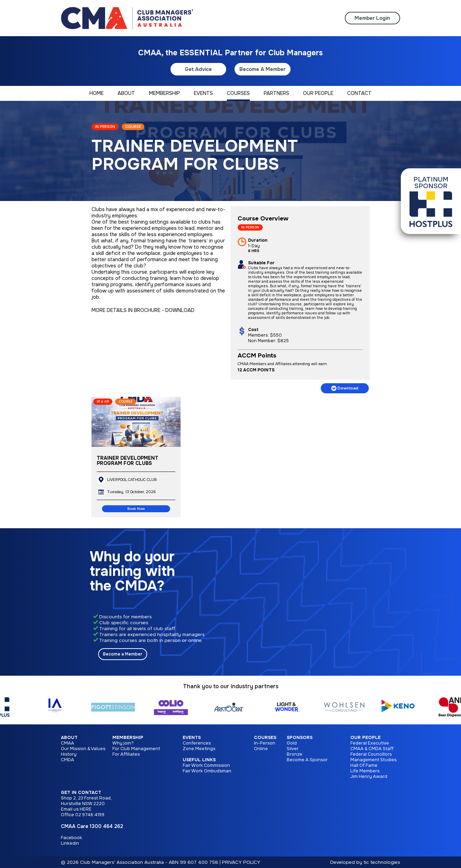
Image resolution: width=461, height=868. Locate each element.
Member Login (372, 18)
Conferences (197, 743)
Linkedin (70, 843)
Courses (265, 738)
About (69, 738)
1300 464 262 (106, 826)
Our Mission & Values (83, 749)
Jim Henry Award (369, 777)
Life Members (365, 771)
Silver (293, 749)
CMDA (67, 760)
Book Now (136, 509)
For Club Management (136, 749)
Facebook (71, 838)
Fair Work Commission (206, 765)
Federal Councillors (371, 754)
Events (192, 738)
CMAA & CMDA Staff (372, 749)
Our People (365, 738)
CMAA (67, 743)
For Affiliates (126, 754)
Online (261, 749)
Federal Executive (370, 743)
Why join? (123, 743)
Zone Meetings (199, 749)
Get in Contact (81, 793)
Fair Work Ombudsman (207, 771)
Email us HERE (76, 809)
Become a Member (123, 654)
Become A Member (263, 69)
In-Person (265, 743)
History (69, 754)
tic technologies (382, 862)
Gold (292, 743)
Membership (128, 738)
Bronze (295, 754)
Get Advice (198, 69)
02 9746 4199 (90, 815)
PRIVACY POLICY (241, 862)
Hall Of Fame (364, 765)
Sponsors (300, 738)
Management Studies (373, 760)
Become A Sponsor (307, 760)
